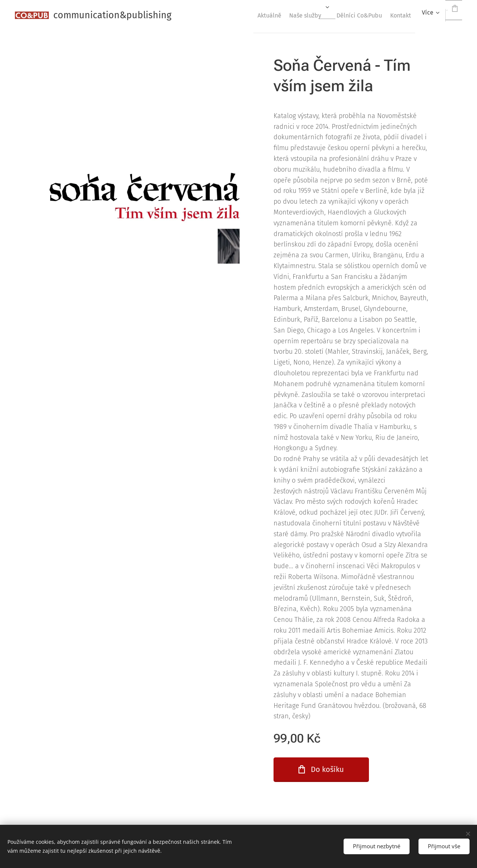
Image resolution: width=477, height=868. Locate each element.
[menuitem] (234, 15)
